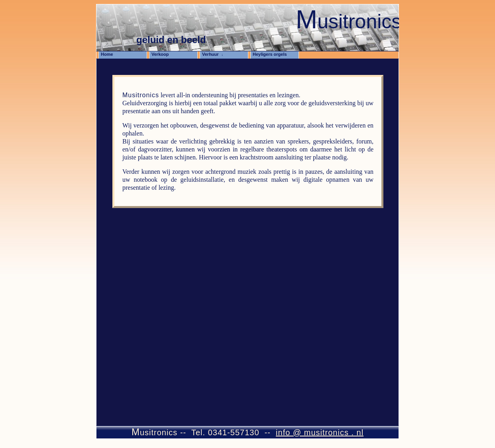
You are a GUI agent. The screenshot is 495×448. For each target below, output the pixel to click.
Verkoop (162, 54)
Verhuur (213, 54)
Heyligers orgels (272, 54)
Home (109, 54)
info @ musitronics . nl (320, 432)
